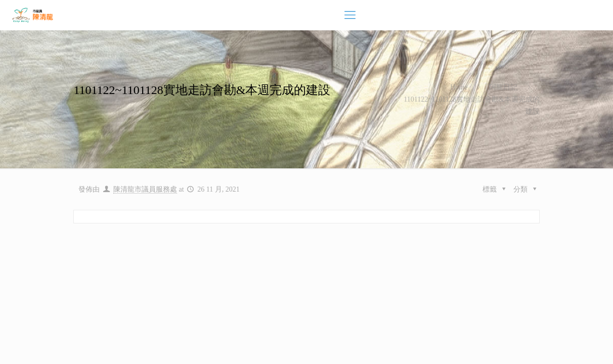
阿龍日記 (503, 87)
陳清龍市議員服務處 (145, 189)
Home (459, 87)
